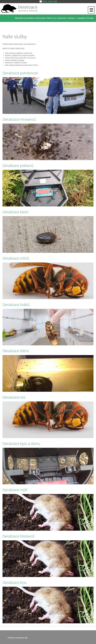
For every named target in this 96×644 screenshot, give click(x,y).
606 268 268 (50, 2)
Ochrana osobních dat (17, 638)
